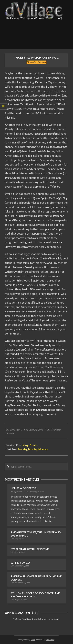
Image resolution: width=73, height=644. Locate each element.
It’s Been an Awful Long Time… (31, 549)
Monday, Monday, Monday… (34, 449)
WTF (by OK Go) (21, 563)
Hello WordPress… (24, 488)
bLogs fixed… (30, 445)
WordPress (50, 640)
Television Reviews (36, 62)
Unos (33, 640)
